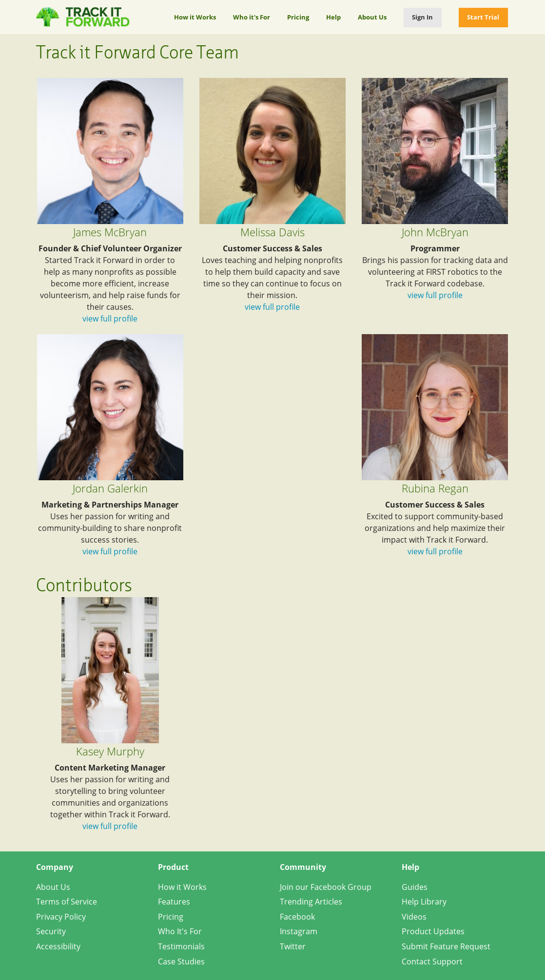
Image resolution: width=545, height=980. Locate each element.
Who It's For (180, 931)
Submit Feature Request (446, 946)
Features (174, 902)
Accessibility (58, 946)
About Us (372, 17)
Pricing (298, 17)
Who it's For (252, 17)
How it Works (195, 17)
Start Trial (483, 17)
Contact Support (432, 961)
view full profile (110, 319)
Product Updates (433, 931)
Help (333, 17)
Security (51, 931)
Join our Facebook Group (326, 887)
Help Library (424, 902)
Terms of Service (67, 902)
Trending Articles (311, 902)
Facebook (297, 917)
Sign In (422, 17)
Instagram (299, 931)
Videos (414, 917)
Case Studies (181, 961)
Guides (415, 887)
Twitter (293, 946)
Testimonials (181, 946)
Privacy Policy (61, 917)
